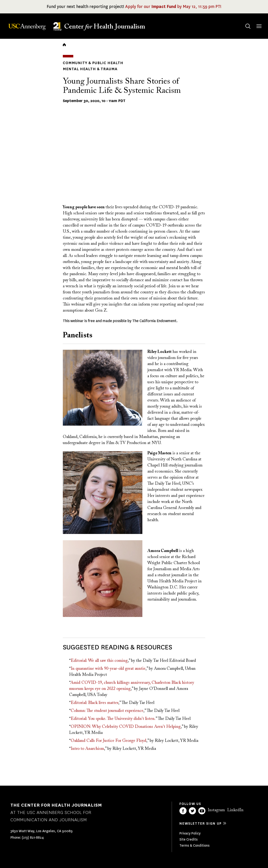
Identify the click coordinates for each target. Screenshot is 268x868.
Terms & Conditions (195, 845)
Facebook (183, 811)
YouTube (202, 811)
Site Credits (189, 839)
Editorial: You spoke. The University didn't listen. (113, 719)
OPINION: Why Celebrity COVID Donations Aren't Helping (126, 727)
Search (244, 22)
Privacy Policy (190, 833)
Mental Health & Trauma (90, 69)
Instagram (216, 810)
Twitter (192, 811)
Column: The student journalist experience (107, 711)
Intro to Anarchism (87, 749)
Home (64, 45)
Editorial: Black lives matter (95, 703)
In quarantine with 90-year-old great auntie (108, 669)
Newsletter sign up (201, 823)
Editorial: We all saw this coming (99, 661)
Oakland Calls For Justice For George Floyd (109, 741)
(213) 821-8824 (33, 838)
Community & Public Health (93, 63)
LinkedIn (235, 810)
